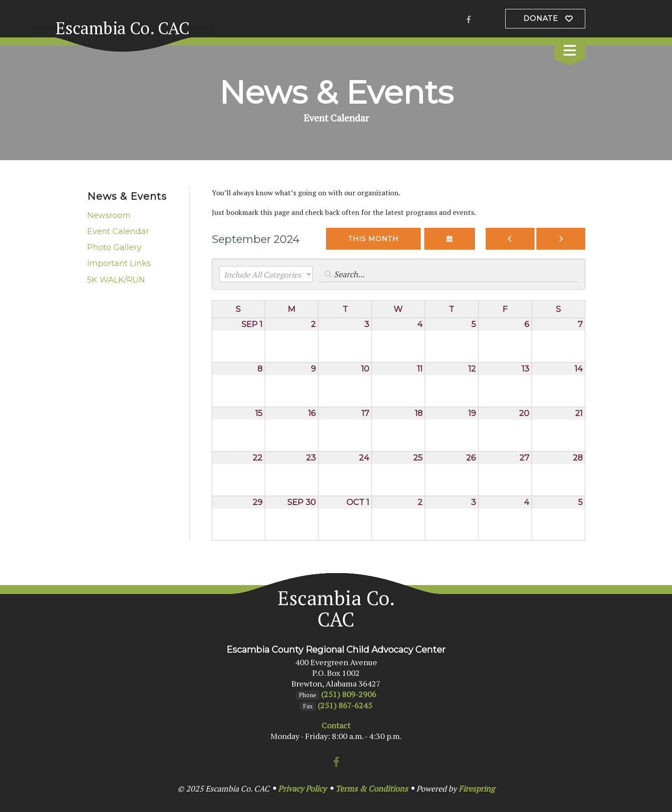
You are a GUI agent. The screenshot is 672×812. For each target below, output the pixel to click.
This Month (373, 239)
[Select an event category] (266, 274)
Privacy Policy (302, 788)
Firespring (477, 788)
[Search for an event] (449, 274)
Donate (541, 18)
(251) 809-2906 (349, 694)
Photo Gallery (114, 247)
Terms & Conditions (372, 788)
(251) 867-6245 (345, 705)
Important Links (119, 263)
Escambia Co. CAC (123, 28)
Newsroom (109, 215)
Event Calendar (118, 231)
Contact (336, 725)
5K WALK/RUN (116, 280)
